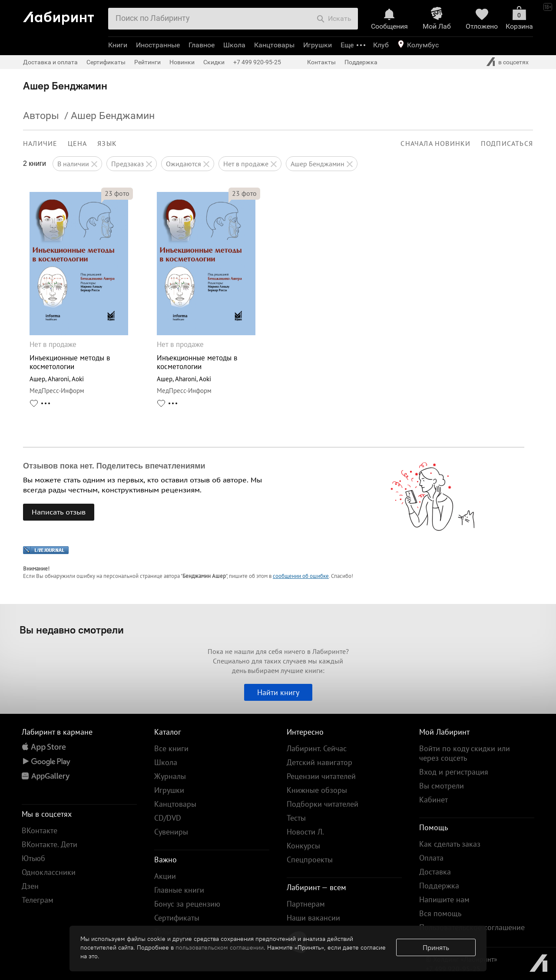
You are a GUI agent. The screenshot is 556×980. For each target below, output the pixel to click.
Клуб (381, 45)
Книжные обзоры (317, 790)
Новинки (182, 62)
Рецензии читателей (321, 776)
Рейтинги (147, 62)
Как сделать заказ (450, 844)
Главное (202, 45)
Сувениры (171, 832)
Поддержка (361, 62)
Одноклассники (49, 872)
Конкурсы (303, 846)
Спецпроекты (310, 860)
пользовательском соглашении (220, 947)
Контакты (321, 62)
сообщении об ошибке (301, 576)
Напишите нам (444, 899)
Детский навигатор (319, 762)
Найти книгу (278, 692)
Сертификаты (106, 62)
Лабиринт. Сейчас (317, 748)
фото (117, 193)
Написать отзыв (59, 512)
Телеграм (38, 900)
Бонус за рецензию (187, 904)
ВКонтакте (40, 830)
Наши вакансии (313, 918)
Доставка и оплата (50, 62)
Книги (118, 45)
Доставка (435, 872)
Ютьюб (33, 858)
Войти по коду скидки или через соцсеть (465, 753)
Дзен (30, 886)
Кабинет (434, 800)
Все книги (171, 748)
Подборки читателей (323, 804)
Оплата (431, 858)
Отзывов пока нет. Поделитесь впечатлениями (114, 466)
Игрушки (318, 45)
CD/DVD (168, 818)
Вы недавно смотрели (72, 630)
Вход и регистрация (454, 772)
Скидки (214, 62)
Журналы (170, 776)
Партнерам (306, 904)
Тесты (296, 818)
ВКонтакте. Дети (50, 844)
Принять (436, 947)
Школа (234, 45)
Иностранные (158, 45)
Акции (165, 876)
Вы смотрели (442, 786)
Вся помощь (440, 913)
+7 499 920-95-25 (257, 62)
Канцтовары (274, 45)
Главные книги (179, 890)
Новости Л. (305, 832)
